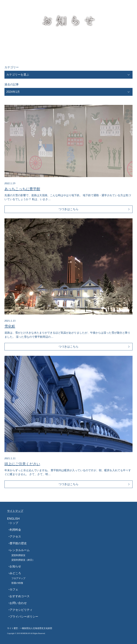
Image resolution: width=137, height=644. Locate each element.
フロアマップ (18, 578)
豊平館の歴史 (18, 543)
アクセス (15, 537)
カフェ (14, 589)
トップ (14, 523)
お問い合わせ (18, 603)
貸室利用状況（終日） (23, 560)
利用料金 (15, 530)
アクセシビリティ (21, 610)
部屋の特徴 (17, 583)
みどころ (15, 573)
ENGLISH (13, 519)
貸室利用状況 (18, 555)
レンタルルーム (20, 550)
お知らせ (15, 566)
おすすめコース (20, 596)
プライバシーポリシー (24, 617)
